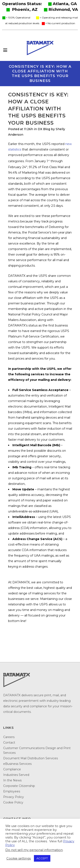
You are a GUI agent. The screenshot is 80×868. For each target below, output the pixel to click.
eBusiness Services (17, 764)
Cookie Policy (13, 802)
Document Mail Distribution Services (31, 758)
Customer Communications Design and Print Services (37, 750)
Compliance (12, 769)
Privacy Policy (14, 797)
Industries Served (16, 775)
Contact (9, 743)
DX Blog (44, 129)
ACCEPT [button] (42, 858)
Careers (9, 737)
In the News (12, 780)
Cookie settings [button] (19, 858)
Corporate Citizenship (19, 786)
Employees (12, 791)
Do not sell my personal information (34, 850)
